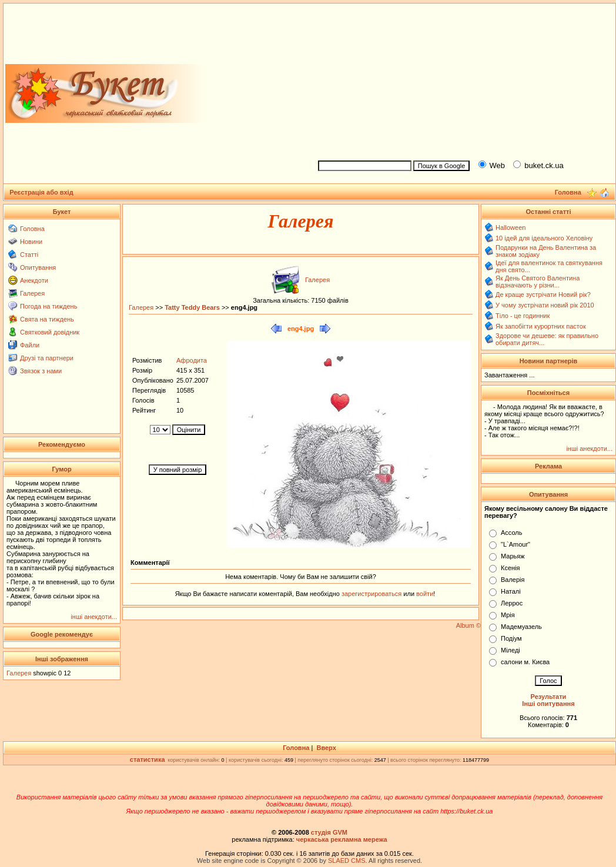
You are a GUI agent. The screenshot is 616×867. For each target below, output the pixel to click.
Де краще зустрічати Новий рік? (543, 294)
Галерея (32, 293)
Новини (31, 242)
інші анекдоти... (94, 617)
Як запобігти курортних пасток (541, 326)
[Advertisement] (462, 80)
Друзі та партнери (47, 358)
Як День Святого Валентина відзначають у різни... (538, 282)
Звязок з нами (41, 371)
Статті (29, 255)
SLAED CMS (347, 861)
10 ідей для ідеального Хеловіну (544, 238)
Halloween (510, 227)
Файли (30, 345)
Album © (468, 625)
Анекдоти (34, 280)
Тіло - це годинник (523, 316)
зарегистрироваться (372, 594)
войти (424, 594)
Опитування (38, 267)
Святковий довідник (50, 332)
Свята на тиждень (47, 319)
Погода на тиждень (48, 306)
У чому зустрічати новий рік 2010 (545, 305)
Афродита (192, 360)
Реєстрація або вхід (41, 192)
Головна (32, 229)
